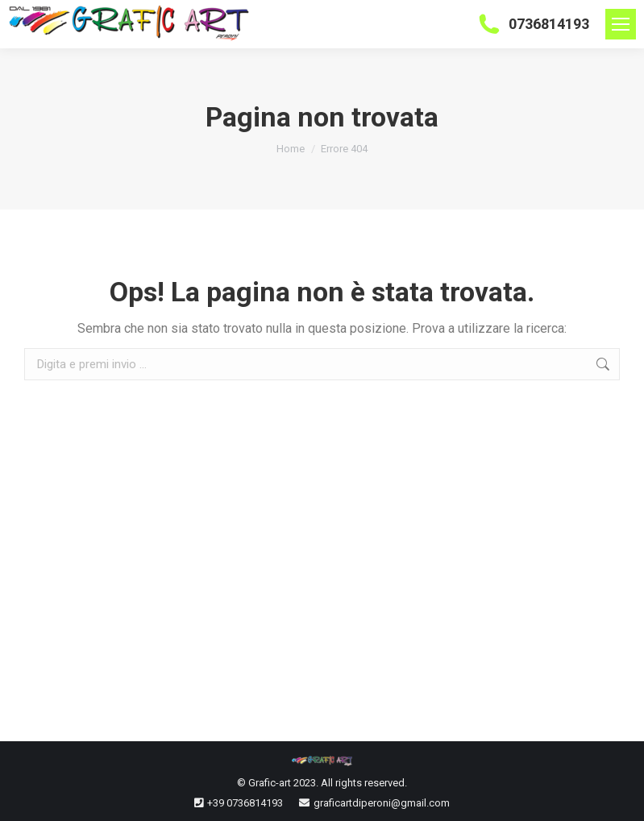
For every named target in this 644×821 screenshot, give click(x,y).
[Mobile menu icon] (621, 24)
